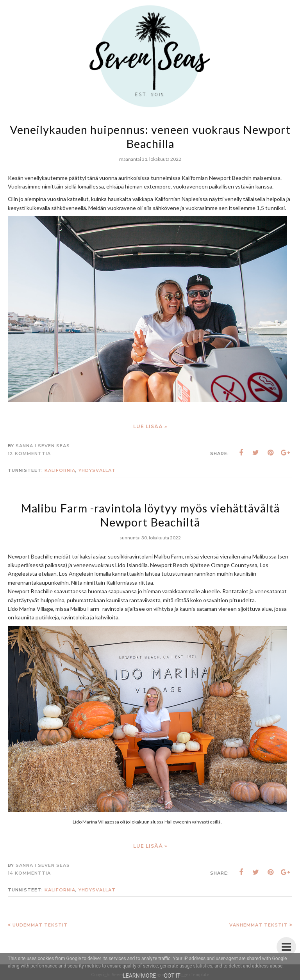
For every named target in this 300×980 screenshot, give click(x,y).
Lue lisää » (150, 426)
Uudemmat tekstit (40, 925)
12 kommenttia (29, 454)
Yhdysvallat (97, 470)
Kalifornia (60, 470)
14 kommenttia (29, 873)
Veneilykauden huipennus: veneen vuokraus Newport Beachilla (150, 136)
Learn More (139, 976)
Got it (172, 976)
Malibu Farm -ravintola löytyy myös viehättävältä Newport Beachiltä (150, 515)
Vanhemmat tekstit (258, 925)
